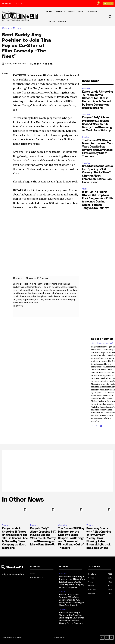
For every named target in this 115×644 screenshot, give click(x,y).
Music (85, 189)
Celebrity (8, 28)
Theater (86, 163)
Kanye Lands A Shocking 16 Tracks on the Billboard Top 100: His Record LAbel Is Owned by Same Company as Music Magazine (15, 538)
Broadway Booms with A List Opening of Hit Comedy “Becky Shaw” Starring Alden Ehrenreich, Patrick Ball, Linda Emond (99, 538)
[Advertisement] (57, 471)
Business (86, 89)
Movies (18, 28)
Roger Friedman (43, 64)
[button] (110, 16)
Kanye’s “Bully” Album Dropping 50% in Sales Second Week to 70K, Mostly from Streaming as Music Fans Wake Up (97, 124)
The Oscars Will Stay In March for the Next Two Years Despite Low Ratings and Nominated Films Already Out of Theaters (71, 538)
